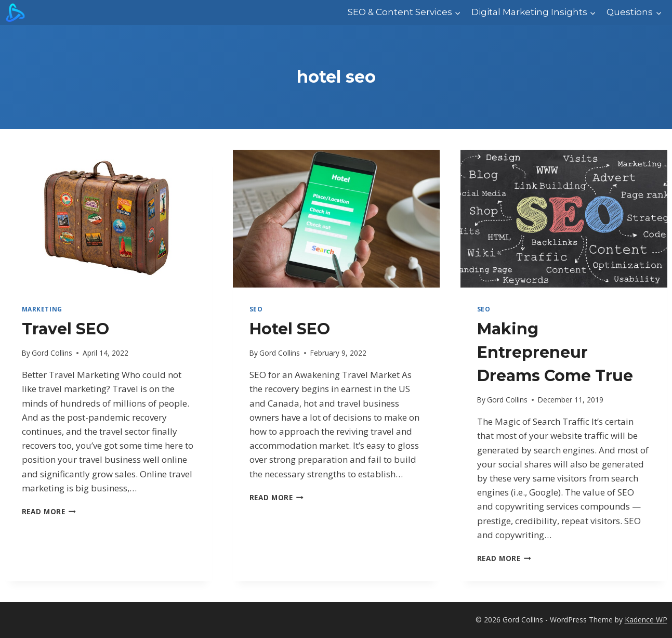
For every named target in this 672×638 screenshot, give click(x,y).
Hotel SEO (290, 329)
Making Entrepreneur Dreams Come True (555, 352)
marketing (42, 309)
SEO (256, 309)
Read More (49, 511)
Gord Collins (52, 353)
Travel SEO (65, 329)
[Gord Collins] (15, 12)
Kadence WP (646, 620)
